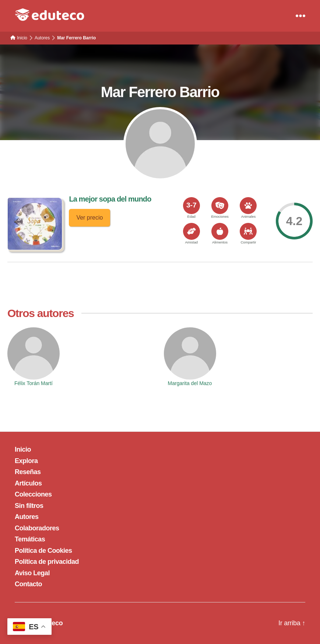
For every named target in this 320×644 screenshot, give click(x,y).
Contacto (28, 584)
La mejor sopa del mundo (110, 199)
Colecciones (33, 494)
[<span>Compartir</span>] (248, 231)
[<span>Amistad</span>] (191, 231)
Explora (26, 461)
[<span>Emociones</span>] (220, 206)
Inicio (23, 449)
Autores (27, 517)
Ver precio (89, 218)
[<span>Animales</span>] (248, 206)
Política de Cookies (43, 551)
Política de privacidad (47, 562)
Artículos (28, 483)
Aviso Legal (32, 573)
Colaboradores (37, 528)
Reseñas (28, 472)
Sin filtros (29, 506)
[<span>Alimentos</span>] (220, 231)
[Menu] (300, 16)
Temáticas (30, 539)
